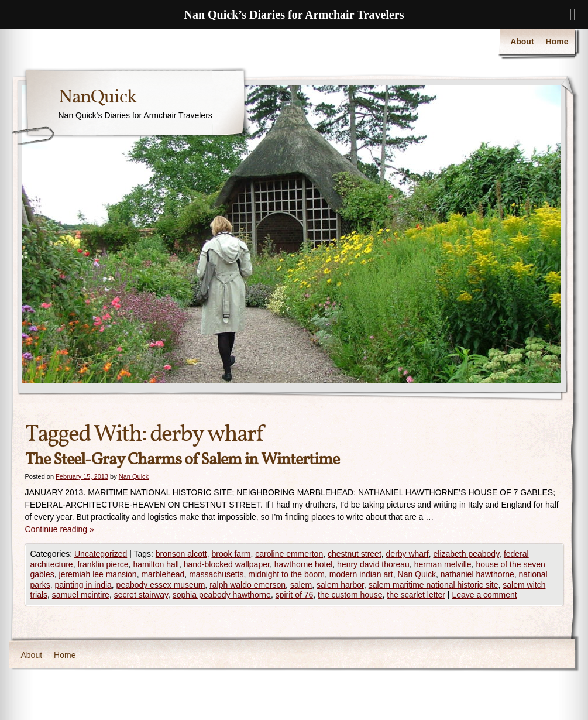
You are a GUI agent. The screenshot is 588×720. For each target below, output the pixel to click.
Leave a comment (484, 595)
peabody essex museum (161, 585)
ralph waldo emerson (247, 585)
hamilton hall (156, 564)
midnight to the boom (286, 574)
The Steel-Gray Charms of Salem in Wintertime (182, 460)
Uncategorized (101, 554)
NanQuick (97, 98)
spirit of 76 (295, 595)
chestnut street (355, 554)
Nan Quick (134, 476)
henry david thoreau (373, 564)
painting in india (83, 585)
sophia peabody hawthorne (222, 595)
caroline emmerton (289, 554)
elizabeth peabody (467, 554)
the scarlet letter (416, 595)
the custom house (350, 595)
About (522, 42)
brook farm (231, 554)
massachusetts (216, 574)
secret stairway (141, 595)
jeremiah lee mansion (98, 574)
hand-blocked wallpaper (227, 564)
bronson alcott (181, 554)
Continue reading (60, 529)
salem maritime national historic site (434, 585)
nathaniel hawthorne (477, 574)
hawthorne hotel (304, 564)
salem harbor (340, 585)
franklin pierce (103, 564)
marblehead (163, 574)
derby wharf (408, 554)
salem (301, 585)
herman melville (443, 564)
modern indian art (361, 574)
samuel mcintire (81, 595)
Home (557, 42)
